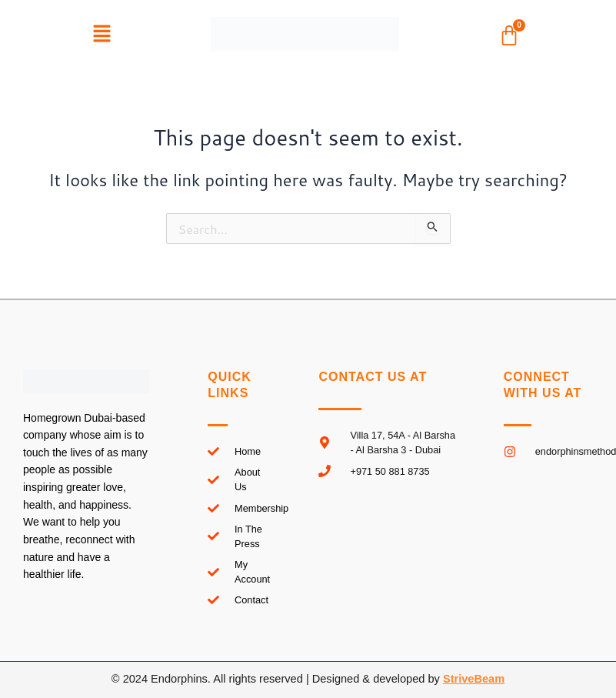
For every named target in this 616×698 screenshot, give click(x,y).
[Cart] (509, 35)
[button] (102, 34)
